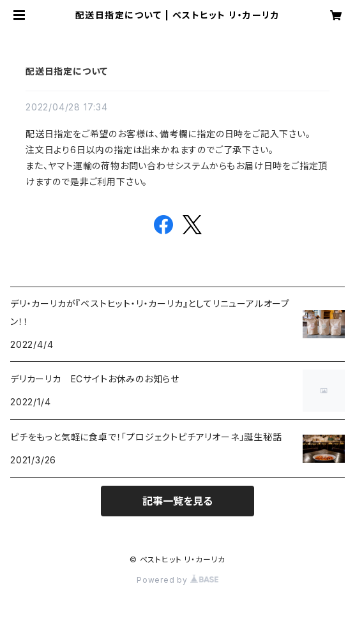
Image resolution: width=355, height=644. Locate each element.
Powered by (177, 580)
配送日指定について (67, 71)
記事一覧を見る (177, 501)
